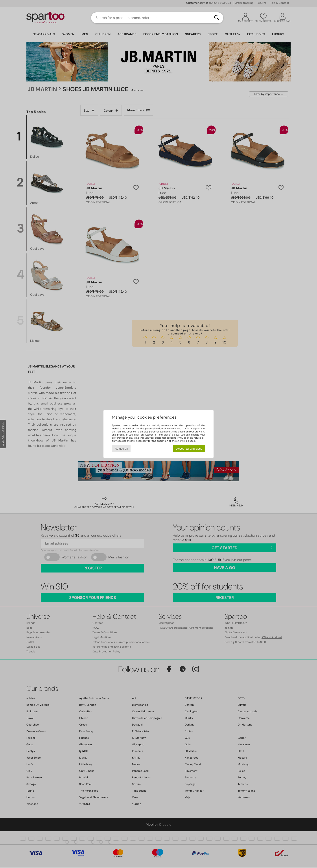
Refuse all (121, 449)
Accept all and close (189, 449)
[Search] (217, 18)
